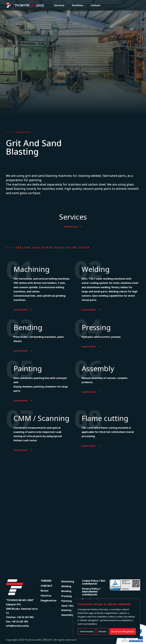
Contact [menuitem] (96, 5)
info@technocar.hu (17, 626)
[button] (66, 5)
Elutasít (102, 631)
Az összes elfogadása (123, 631)
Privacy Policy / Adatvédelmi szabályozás (91, 592)
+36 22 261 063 (25, 617)
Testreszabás (86, 631)
